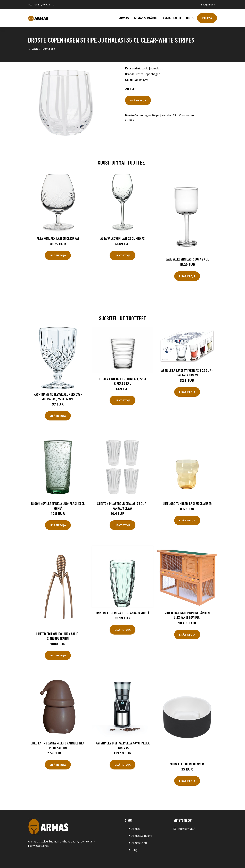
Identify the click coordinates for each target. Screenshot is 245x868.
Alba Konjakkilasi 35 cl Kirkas (58, 238)
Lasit (35, 49)
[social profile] (54, 5)
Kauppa (207, 18)
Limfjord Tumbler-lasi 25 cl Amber (187, 503)
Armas (124, 18)
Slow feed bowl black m (187, 764)
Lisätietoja (138, 100)
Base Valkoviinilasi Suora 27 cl (187, 259)
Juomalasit (49, 49)
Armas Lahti (172, 18)
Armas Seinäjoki (146, 18)
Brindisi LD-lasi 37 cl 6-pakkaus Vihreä (122, 613)
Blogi (190, 18)
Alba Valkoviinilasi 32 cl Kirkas (122, 238)
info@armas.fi (207, 5)
